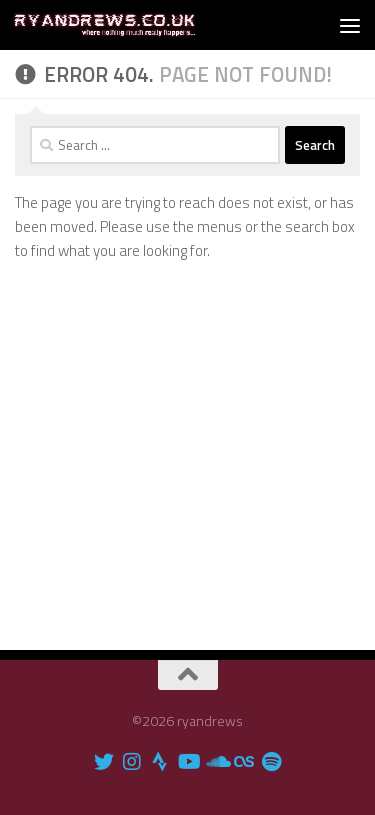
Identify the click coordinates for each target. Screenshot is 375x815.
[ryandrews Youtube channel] (188, 762)
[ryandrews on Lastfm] (244, 762)
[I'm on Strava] (160, 762)
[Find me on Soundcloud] (216, 762)
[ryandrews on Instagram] (132, 762)
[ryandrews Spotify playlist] (272, 762)
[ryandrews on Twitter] (104, 762)
